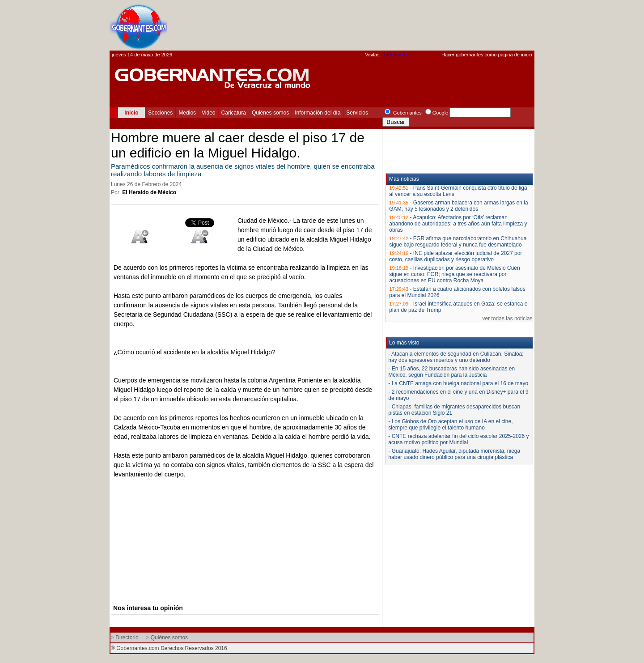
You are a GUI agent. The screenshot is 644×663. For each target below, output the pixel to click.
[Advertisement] (372, 25)
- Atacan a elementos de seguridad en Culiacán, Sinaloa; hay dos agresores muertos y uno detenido (456, 357)
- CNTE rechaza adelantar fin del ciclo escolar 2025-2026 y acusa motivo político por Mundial (458, 439)
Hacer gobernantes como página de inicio (487, 55)
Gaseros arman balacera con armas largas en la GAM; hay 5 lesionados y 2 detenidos (458, 206)
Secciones (160, 113)
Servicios (357, 113)
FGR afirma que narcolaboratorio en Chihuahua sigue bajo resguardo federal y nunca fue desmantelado (458, 242)
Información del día (318, 113)
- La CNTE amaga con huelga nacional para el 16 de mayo (458, 383)
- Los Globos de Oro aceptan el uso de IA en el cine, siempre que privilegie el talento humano (450, 425)
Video (208, 113)
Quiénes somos (270, 113)
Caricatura (234, 113)
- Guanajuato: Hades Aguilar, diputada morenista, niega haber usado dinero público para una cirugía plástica (454, 454)
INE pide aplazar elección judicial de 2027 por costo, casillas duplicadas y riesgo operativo (455, 256)
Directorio (127, 637)
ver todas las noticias (508, 319)
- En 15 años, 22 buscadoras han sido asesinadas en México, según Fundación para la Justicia (451, 372)
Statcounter (396, 55)
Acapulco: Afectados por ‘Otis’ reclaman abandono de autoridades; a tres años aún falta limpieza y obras (458, 224)
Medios (187, 113)
